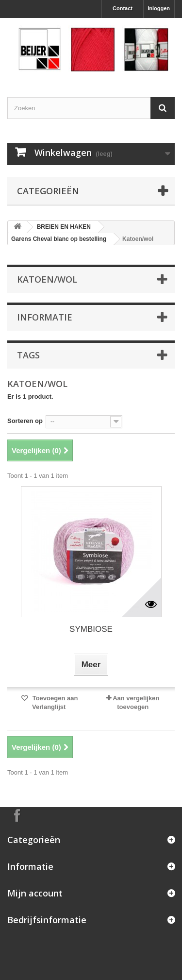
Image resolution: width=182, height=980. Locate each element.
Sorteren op (25, 421)
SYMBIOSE (91, 629)
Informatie (45, 317)
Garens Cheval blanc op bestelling (59, 239)
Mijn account (35, 893)
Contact (123, 8)
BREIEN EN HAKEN (64, 227)
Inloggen (159, 8)
